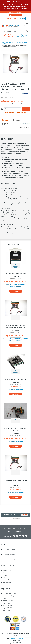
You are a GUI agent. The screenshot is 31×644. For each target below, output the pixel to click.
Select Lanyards (7, 582)
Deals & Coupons (11, 18)
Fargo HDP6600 (19, 390)
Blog (4, 578)
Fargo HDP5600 (23, 339)
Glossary (5, 575)
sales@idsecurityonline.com (16, 638)
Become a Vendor (7, 580)
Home (3, 528)
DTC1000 (15, 285)
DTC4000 (13, 287)
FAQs (4, 573)
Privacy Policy (11, 528)
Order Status (6, 598)
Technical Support (7, 605)
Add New (25, 515)
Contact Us (18, 531)
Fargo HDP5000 (14, 339)
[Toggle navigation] (27, 24)
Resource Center (7, 570)
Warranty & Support (8, 610)
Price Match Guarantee (9, 559)
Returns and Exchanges (9, 596)
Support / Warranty (22, 528)
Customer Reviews (24, 128)
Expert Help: (16, 15)
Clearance (22, 18)
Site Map (11, 531)
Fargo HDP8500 (19, 442)
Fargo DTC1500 (22, 285)
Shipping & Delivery (8, 601)
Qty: (2, 109)
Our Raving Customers (9, 554)
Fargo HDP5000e (17, 341)
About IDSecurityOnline (9, 550)
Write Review (24, 126)
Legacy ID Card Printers (9, 608)
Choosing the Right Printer (10, 593)
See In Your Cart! (12, 101)
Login (24, 36)
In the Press (6, 557)
